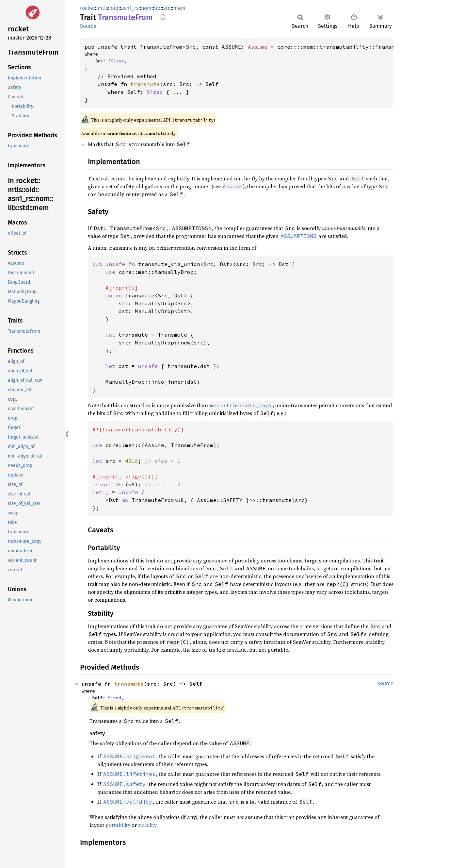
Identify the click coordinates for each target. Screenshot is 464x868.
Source (88, 26)
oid (115, 8)
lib (157, 8)
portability (118, 825)
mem (179, 8)
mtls (103, 8)
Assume (258, 47)
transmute (145, 84)
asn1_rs (130, 8)
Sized (117, 61)
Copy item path (163, 17)
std (167, 8)
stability (147, 825)
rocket (88, 8)
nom (146, 8)
